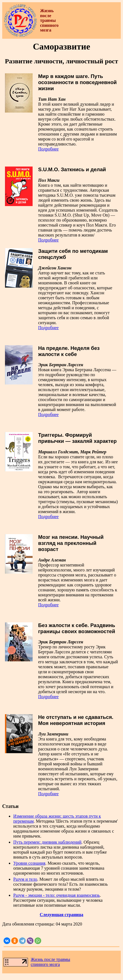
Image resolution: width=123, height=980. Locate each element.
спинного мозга (45, 964)
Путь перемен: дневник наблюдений (47, 842)
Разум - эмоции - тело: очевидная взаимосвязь (57, 895)
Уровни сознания (29, 863)
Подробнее (48, 149)
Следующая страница (62, 915)
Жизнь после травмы (50, 959)
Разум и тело (25, 879)
